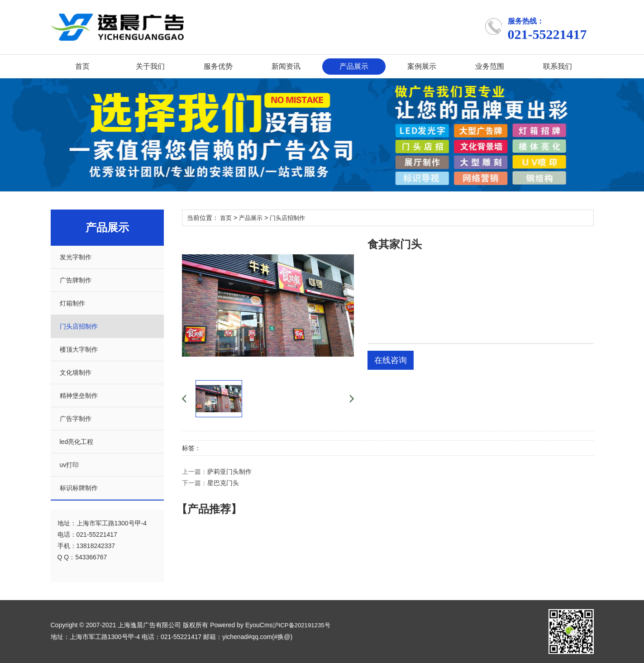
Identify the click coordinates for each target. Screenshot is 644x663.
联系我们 (558, 66)
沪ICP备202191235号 (303, 625)
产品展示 (354, 66)
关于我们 (150, 66)
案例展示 (422, 66)
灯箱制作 (72, 303)
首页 (82, 66)
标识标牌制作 (79, 488)
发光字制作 (76, 257)
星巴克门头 (223, 482)
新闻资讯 (286, 66)
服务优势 (218, 66)
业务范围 (490, 66)
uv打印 (69, 465)
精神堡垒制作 (79, 396)
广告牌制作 (76, 280)
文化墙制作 (76, 372)
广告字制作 (76, 419)
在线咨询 (391, 360)
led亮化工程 (77, 442)
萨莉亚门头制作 (229, 471)
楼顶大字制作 (79, 349)
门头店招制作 (79, 326)
